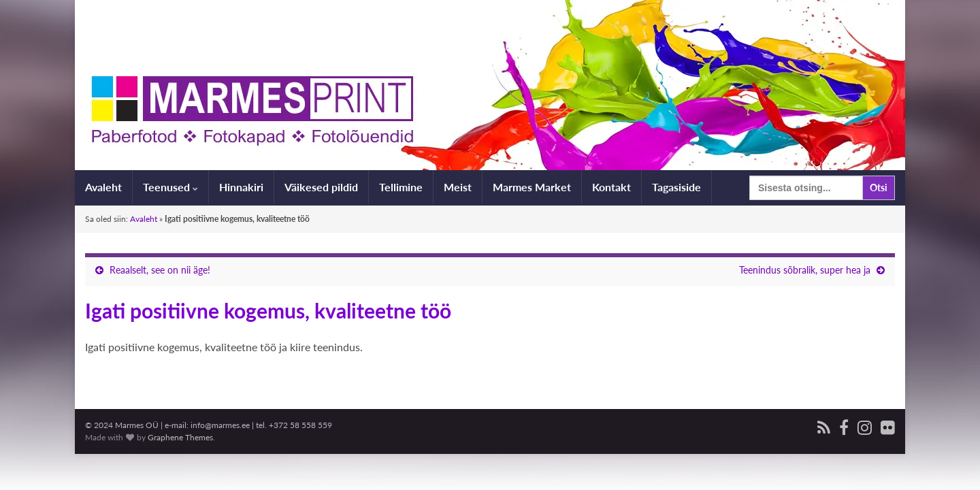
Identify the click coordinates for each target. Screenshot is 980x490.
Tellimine (401, 187)
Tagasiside (676, 187)
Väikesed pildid (321, 187)
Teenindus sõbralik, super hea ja (805, 270)
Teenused (170, 187)
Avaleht (103, 187)
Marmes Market (532, 187)
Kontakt (611, 187)
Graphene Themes (180, 437)
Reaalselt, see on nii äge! (160, 270)
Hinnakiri (241, 187)
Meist (458, 187)
